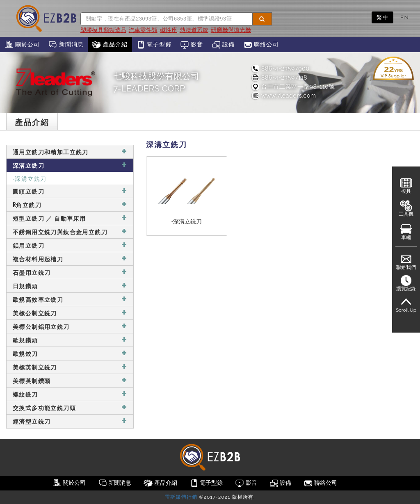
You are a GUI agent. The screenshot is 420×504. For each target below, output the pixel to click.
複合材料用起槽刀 (70, 259)
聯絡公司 (261, 45)
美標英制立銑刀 (70, 367)
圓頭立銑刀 (70, 191)
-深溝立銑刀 (30, 178)
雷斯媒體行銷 (181, 497)
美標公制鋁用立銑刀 (70, 326)
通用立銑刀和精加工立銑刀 (70, 152)
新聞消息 (66, 45)
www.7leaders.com (283, 96)
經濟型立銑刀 (70, 421)
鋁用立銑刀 (70, 245)
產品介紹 (110, 45)
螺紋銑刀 (70, 394)
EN (405, 17)
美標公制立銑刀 (70, 313)
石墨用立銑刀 (70, 272)
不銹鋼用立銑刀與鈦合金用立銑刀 (70, 231)
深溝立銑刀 (70, 165)
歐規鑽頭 (70, 340)
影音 (192, 45)
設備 (223, 45)
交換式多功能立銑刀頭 (70, 407)
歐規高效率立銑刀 (70, 299)
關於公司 (22, 45)
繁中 (382, 17)
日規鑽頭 (70, 286)
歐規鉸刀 (70, 353)
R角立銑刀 (70, 204)
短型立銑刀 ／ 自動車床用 (70, 218)
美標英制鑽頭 (70, 380)
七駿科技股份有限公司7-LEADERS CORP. (156, 82)
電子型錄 (154, 45)
